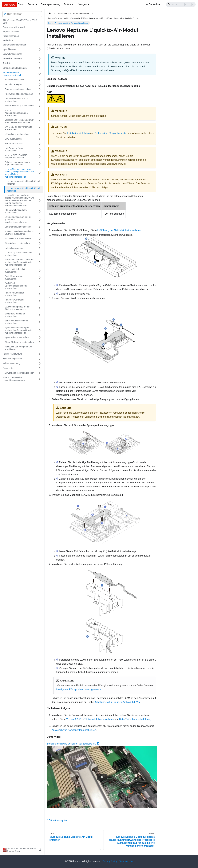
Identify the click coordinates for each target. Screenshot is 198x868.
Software (68, 4)
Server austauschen (14, 144)
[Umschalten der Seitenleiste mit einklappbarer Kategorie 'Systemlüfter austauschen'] (40, 337)
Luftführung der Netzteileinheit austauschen (19, 254)
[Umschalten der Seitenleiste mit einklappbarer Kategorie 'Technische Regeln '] (40, 85)
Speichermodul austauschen (18, 227)
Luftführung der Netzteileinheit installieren (119, 230)
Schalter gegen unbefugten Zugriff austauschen (17, 163)
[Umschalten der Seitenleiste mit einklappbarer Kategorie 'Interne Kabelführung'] (40, 354)
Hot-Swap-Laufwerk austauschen (14, 149)
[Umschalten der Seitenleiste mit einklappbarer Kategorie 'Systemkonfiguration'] (40, 359)
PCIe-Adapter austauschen (17, 243)
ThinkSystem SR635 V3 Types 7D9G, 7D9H (20, 22)
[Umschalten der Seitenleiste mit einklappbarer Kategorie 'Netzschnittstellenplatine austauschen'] (40, 271)
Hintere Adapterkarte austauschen (14, 294)
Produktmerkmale (11, 36)
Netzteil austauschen (14, 248)
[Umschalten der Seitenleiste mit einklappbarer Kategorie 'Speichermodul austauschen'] (40, 227)
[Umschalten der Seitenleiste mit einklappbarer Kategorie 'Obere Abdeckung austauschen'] (40, 342)
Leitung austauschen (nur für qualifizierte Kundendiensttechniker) (18, 220)
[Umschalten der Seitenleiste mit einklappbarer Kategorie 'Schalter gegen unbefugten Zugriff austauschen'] (40, 164)
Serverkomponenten (12, 58)
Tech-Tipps (8, 40)
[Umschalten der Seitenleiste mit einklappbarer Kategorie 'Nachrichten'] (40, 368)
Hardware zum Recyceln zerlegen (19, 373)
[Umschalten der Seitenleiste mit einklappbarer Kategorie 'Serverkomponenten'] (40, 59)
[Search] (181, 4)
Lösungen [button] (82, 4)
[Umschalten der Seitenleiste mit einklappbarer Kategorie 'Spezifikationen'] (40, 49)
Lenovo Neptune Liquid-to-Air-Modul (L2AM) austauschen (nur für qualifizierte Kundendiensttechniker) (20, 173)
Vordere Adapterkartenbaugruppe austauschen (16, 113)
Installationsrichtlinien (15, 80)
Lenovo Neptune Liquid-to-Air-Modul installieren (23, 190)
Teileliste (7, 63)
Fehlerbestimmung (12, 363)
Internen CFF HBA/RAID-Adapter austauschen (16, 156)
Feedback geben (57, 821)
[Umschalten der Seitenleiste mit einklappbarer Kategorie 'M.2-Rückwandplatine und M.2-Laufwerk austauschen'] (40, 233)
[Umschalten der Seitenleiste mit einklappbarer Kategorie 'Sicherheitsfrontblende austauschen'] (40, 315)
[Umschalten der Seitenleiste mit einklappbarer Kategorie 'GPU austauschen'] (40, 139)
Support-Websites (11, 32)
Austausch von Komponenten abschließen (18, 348)
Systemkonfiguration (12, 359)
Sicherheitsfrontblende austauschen (15, 315)
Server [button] (31, 4)
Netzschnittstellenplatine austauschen (16, 270)
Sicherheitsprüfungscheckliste (111, 133)
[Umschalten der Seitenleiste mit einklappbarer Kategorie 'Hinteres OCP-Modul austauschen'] (40, 301)
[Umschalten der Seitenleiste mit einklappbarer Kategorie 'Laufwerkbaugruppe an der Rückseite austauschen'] (40, 308)
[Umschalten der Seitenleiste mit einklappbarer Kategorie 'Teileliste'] (40, 63)
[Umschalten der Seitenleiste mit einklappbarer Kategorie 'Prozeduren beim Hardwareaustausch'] (40, 74)
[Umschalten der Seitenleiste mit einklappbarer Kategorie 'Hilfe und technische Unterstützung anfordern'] (40, 379)
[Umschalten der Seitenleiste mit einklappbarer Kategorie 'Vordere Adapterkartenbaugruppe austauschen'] (40, 113)
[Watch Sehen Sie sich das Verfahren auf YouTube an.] (102, 777)
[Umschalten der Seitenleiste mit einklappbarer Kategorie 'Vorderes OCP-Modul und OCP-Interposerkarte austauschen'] (40, 121)
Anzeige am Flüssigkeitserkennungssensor (78, 689)
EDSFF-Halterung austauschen (19, 106)
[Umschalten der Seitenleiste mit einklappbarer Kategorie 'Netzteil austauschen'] (40, 248)
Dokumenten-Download (14, 27)
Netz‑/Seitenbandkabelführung (135, 719)
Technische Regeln (13, 84)
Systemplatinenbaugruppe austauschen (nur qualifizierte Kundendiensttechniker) (18, 330)
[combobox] (8, 14)
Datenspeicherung (50, 4)
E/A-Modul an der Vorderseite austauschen (18, 128)
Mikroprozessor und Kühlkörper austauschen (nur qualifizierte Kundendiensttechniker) (19, 262)
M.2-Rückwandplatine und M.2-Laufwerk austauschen (19, 233)
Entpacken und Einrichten (15, 68)
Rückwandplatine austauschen (19, 94)
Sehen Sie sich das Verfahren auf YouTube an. (73, 744)
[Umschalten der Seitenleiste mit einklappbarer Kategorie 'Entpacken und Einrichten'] (40, 68)
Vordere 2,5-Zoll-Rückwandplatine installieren (90, 719)
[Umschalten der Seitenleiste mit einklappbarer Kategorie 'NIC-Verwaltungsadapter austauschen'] (40, 211)
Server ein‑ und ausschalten (18, 89)
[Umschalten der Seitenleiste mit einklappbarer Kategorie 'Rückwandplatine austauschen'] (40, 94)
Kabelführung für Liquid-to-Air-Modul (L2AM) (118, 702)
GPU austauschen (13, 139)
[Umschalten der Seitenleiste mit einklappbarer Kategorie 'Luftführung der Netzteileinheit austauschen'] (40, 254)
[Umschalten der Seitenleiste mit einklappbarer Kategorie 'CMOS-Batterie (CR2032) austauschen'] (40, 100)
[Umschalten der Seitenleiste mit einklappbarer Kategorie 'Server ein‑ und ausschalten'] (40, 89)
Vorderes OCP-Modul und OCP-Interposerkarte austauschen (19, 121)
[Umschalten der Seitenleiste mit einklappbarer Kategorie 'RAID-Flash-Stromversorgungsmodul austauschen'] (40, 286)
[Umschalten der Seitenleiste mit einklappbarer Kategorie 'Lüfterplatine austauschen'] (40, 134)
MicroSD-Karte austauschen (18, 239)
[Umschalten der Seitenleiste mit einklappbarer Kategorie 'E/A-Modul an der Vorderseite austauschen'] (40, 128)
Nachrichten (9, 368)
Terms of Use (126, 861)
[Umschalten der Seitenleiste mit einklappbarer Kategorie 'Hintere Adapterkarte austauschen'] (40, 294)
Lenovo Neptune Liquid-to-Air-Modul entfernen (23, 183)
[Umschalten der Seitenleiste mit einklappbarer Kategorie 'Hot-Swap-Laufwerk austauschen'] (40, 150)
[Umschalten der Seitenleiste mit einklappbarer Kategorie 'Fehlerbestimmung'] (40, 363)
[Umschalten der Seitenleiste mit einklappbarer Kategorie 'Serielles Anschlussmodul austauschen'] (40, 322)
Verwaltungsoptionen (13, 54)
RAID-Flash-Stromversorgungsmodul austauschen (16, 286)
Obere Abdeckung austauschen (19, 342)
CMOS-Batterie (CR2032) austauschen (17, 100)
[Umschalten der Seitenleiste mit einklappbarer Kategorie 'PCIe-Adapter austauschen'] (40, 243)
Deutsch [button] (151, 4)
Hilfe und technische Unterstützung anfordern (14, 379)
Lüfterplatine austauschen (17, 134)
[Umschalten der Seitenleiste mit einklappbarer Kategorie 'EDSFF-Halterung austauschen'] (40, 106)
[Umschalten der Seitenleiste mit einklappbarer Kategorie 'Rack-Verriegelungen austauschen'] (40, 278)
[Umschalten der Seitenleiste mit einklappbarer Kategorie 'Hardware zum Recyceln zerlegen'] (40, 373)
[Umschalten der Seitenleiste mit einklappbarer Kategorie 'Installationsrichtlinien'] (40, 80)
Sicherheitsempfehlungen (15, 45)
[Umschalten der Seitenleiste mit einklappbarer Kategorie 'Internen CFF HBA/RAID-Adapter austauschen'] (40, 157)
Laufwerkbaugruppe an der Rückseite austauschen (17, 308)
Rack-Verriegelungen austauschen (14, 277)
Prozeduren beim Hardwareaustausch (12, 74)
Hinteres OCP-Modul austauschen (14, 301)
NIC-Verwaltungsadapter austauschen (16, 211)
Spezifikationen (10, 49)
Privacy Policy (110, 861)
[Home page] (50, 14)
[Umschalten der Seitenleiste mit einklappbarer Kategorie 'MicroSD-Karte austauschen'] (40, 239)
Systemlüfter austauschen (17, 337)
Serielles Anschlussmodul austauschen (17, 322)
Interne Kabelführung (13, 354)
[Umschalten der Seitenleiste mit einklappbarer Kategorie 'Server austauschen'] (40, 144)
